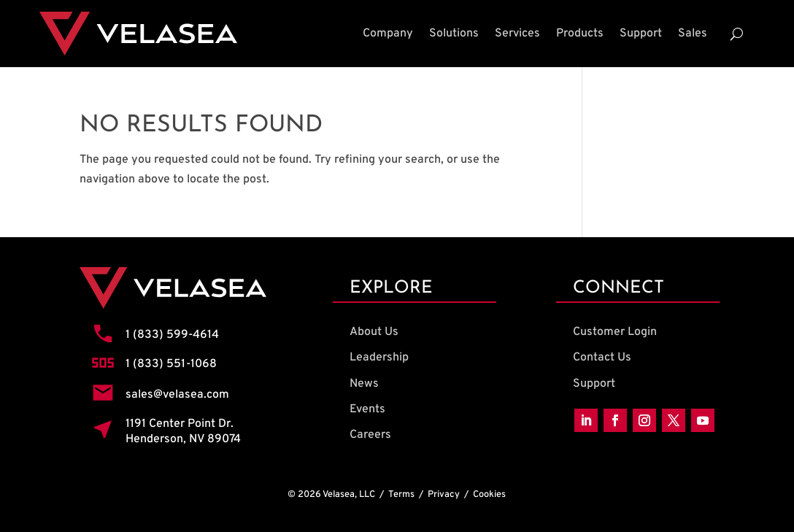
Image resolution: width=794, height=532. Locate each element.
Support (641, 34)
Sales (693, 34)
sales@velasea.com (177, 395)
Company (388, 34)
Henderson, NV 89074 (183, 439)
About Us (374, 332)
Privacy (444, 495)
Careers (370, 435)
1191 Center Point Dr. (180, 424)
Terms (401, 495)
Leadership (379, 358)
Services (517, 34)
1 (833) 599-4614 (172, 335)
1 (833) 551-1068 (171, 364)
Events (367, 409)
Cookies (489, 495)
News (364, 384)
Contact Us (602, 358)
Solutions (454, 34)
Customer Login (615, 332)
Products (580, 34)
